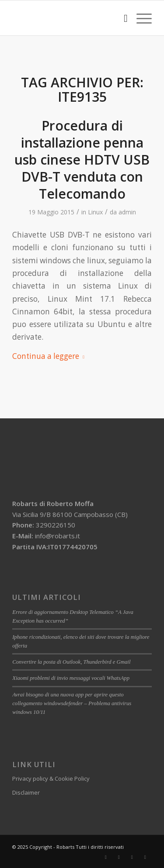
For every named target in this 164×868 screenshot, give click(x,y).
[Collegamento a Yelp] (145, 857)
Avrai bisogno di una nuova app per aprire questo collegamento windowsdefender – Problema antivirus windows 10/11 (72, 703)
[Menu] (140, 18)
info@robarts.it (58, 536)
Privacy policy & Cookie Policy (51, 778)
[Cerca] (121, 18)
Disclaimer (26, 792)
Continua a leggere (50, 356)
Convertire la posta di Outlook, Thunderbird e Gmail (71, 662)
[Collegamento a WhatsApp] (132, 857)
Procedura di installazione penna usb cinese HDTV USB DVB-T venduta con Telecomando (82, 160)
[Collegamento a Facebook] (106, 857)
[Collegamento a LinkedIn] (119, 857)
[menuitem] (121, 18)
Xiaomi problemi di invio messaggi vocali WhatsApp (71, 678)
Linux (95, 212)
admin (127, 212)
